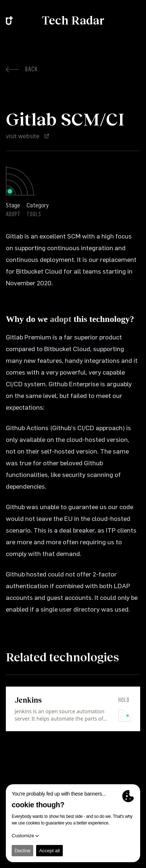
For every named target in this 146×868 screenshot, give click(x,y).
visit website (28, 136)
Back (22, 69)
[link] (73, 709)
